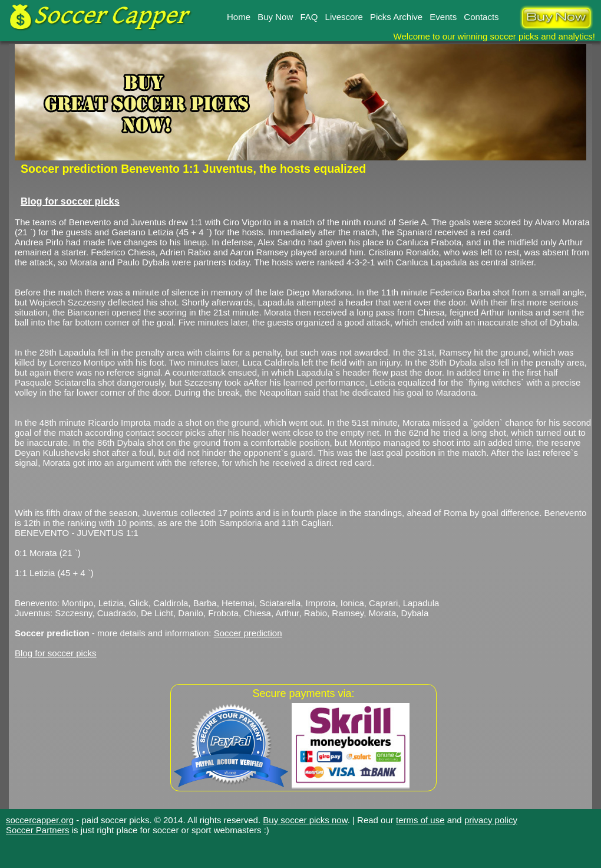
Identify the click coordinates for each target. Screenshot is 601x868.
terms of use (420, 820)
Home (239, 17)
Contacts (481, 17)
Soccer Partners (38, 830)
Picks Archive (396, 17)
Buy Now (275, 17)
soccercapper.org (40, 820)
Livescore (344, 17)
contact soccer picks (165, 433)
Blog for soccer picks (70, 201)
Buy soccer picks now (305, 820)
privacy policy (491, 820)
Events (443, 17)
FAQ (309, 17)
